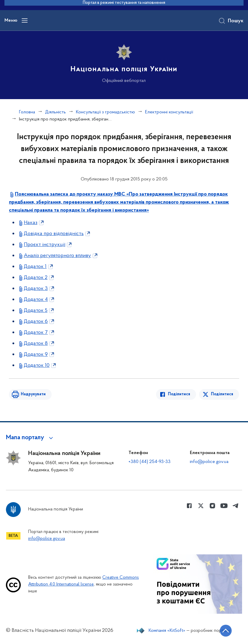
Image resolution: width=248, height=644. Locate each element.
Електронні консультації (169, 112)
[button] (30, 438)
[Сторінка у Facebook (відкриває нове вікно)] (189, 506)
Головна (27, 112)
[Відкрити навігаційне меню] (25, 20)
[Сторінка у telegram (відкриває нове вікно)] (236, 506)
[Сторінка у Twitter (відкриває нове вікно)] (201, 506)
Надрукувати (33, 394)
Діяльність (55, 112)
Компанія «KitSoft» (167, 631)
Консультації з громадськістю (105, 112)
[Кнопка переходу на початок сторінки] (226, 631)
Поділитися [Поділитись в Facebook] (179, 394)
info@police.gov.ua (209, 462)
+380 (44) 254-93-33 (150, 462)
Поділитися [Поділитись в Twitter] (222, 394)
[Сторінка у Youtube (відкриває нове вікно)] (224, 506)
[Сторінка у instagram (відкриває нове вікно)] (212, 506)
